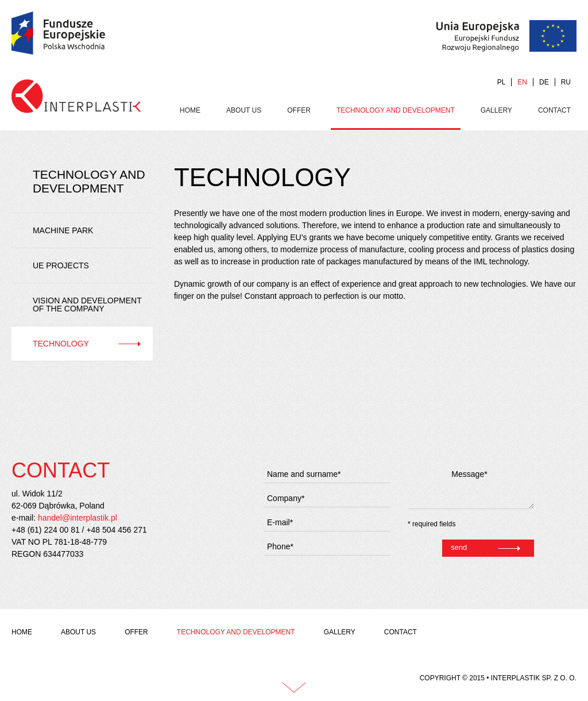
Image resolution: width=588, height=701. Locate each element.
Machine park (63, 230)
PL (502, 82)
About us (244, 110)
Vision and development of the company (87, 305)
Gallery (496, 110)
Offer (299, 110)
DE (544, 82)
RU (566, 82)
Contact (554, 110)
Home (190, 110)
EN (522, 82)
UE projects (61, 265)
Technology (61, 344)
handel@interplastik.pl (78, 518)
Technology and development (396, 110)
